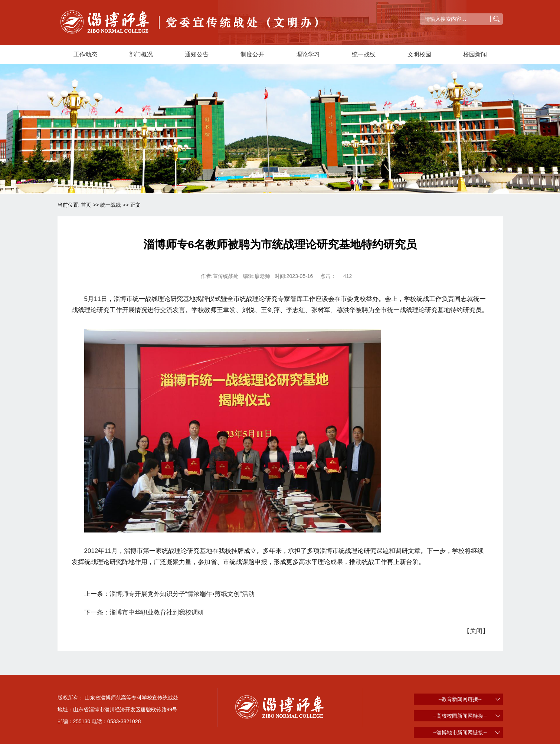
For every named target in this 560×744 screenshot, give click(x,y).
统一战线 (364, 54)
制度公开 (252, 54)
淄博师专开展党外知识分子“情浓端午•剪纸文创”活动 (182, 594)
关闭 (476, 631)
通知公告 (197, 54)
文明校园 (419, 54)
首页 (86, 205)
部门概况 (141, 54)
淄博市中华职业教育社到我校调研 (157, 612)
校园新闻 (475, 54)
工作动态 (85, 54)
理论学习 (308, 54)
